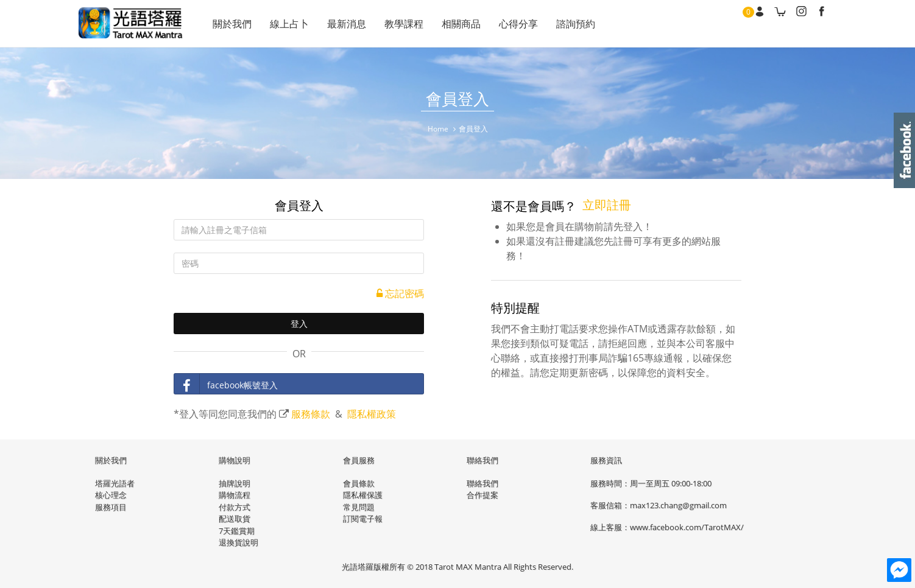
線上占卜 (289, 24)
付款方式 (235, 507)
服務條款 (311, 414)
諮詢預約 (576, 24)
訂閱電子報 (363, 519)
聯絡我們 (482, 483)
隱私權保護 (363, 495)
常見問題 (359, 507)
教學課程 (404, 24)
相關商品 (461, 24)
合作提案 (482, 495)
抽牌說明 (235, 483)
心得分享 (518, 24)
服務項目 (111, 507)
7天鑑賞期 (237, 531)
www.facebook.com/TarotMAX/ (687, 527)
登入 (299, 324)
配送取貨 (235, 519)
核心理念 (111, 495)
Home (438, 129)
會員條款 (359, 483)
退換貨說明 (238, 542)
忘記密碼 (400, 293)
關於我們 (232, 24)
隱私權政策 (372, 414)
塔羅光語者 (115, 483)
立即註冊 (607, 205)
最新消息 (347, 24)
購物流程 (235, 495)
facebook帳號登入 (226, 384)
